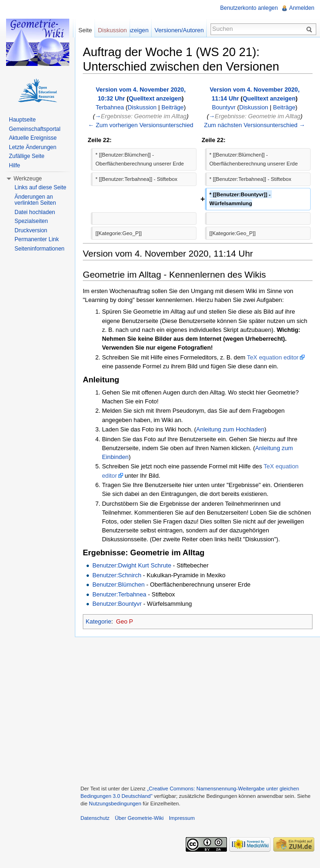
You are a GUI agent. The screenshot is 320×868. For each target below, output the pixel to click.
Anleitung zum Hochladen (230, 429)
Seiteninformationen (40, 249)
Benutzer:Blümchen (118, 585)
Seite (85, 30)
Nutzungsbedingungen (115, 803)
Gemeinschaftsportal (35, 129)
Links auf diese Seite (40, 187)
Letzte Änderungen (33, 147)
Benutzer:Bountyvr (117, 604)
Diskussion (142, 107)
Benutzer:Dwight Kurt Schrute (132, 565)
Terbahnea (109, 107)
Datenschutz (95, 818)
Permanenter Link (37, 239)
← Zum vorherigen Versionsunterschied (141, 125)
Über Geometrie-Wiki (139, 818)
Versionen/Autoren (179, 30)
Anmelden (302, 8)
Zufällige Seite (27, 156)
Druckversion (31, 230)
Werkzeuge (28, 179)
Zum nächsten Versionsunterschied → (255, 125)
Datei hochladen (35, 212)
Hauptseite (22, 120)
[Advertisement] (197, 710)
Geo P (124, 621)
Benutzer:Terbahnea (119, 594)
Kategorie (98, 621)
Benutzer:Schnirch (117, 575)
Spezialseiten (31, 221)
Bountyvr (224, 107)
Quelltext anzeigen (155, 98)
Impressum (182, 818)
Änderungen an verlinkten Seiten (35, 200)
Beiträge (173, 107)
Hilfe (15, 165)
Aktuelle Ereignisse (33, 138)
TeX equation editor (273, 357)
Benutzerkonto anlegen (249, 8)
